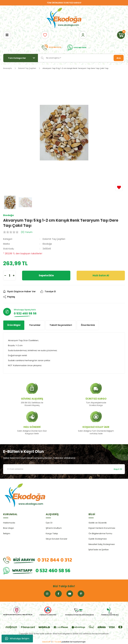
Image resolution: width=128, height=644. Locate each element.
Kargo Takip (52, 533)
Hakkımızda (9, 523)
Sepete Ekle (46, 275)
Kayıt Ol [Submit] (118, 469)
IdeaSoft (47, 642)
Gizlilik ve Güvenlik (98, 523)
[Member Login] (83, 35)
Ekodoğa (47, 244)
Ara (119, 58)
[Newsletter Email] (64, 469)
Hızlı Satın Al (101, 275)
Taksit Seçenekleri (61, 325)
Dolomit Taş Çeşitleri (54, 239)
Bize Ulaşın (9, 528)
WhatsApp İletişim (17, 639)
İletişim (7, 533)
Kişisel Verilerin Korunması (102, 528)
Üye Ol (49, 523)
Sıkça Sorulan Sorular (57, 539)
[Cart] (121, 35)
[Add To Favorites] (119, 188)
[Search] (81, 58)
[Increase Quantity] (14, 276)
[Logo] (64, 18)
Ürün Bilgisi (14, 325)
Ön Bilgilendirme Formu (100, 533)
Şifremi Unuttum (54, 528)
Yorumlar (35, 325)
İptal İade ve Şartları (99, 550)
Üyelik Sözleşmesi (98, 539)
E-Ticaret (57, 642)
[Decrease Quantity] (5, 276)
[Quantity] (9, 276)
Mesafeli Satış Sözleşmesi (102, 544)
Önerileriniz (88, 325)
